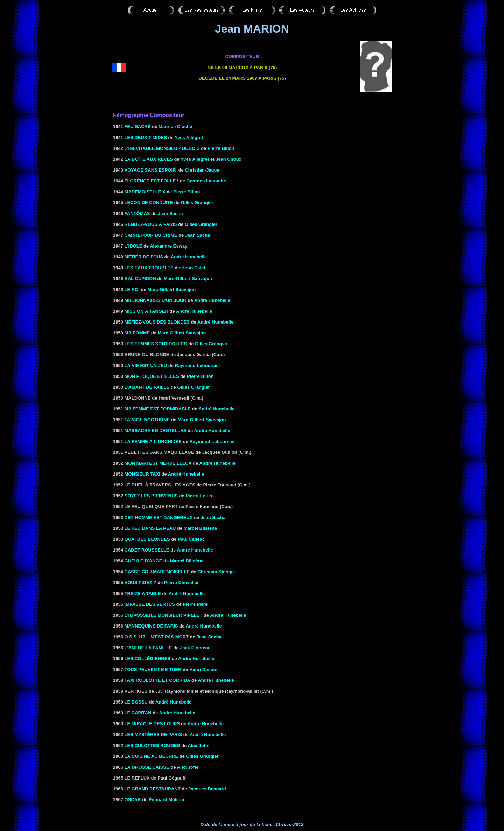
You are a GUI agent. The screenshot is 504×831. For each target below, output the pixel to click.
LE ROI (132, 289)
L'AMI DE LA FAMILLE (148, 648)
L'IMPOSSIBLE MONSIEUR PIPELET (164, 615)
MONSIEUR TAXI (142, 474)
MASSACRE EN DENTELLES (156, 431)
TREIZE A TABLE (143, 593)
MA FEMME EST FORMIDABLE (158, 409)
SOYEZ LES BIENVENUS (151, 496)
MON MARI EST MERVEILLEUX (158, 463)
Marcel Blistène (200, 528)
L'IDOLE (134, 246)
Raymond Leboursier (198, 365)
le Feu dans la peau (150, 528)
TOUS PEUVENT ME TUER (153, 669)
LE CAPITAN (138, 713)
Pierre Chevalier (181, 583)
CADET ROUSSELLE (147, 550)
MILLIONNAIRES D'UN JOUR (156, 300)
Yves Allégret (189, 137)
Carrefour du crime (151, 235)
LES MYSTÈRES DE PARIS (153, 735)
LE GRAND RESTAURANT (153, 789)
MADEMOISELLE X (145, 192)
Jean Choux (229, 159)
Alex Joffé (198, 745)
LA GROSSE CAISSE (147, 767)
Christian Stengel (216, 572)
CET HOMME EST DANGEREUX (159, 517)
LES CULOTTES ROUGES (152, 745)
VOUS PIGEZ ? (141, 583)
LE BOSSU (136, 702)
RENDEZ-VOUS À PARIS (151, 224)
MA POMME (137, 333)
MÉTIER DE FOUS (144, 257)
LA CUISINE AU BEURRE (152, 756)
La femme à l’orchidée (153, 441)
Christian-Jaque (202, 170)
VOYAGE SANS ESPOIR (150, 170)
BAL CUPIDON (140, 279)
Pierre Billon (221, 148)
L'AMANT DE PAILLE (147, 387)
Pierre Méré (195, 604)
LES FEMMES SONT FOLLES (156, 344)
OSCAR (133, 800)
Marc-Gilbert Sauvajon (188, 279)
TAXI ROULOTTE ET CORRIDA (157, 680)
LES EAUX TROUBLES (149, 268)
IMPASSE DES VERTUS (150, 604)
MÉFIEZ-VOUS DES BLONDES (157, 322)
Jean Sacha (170, 213)
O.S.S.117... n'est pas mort (157, 637)
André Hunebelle (189, 257)
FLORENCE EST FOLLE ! (152, 181)
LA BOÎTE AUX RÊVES (149, 159)
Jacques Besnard (207, 789)
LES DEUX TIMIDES (146, 137)
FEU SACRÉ (138, 127)
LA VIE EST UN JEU (146, 365)
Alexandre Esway (169, 246)
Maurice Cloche (175, 127)
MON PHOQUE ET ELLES (152, 376)
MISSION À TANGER (146, 311)
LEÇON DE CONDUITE (149, 203)
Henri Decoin (203, 669)
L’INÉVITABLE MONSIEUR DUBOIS (162, 148)
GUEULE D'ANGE (143, 561)
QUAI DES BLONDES (147, 539)
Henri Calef (193, 268)
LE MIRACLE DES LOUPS (152, 724)
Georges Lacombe (206, 181)
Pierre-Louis (199, 496)
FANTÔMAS (137, 213)
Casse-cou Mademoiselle (157, 572)
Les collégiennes (148, 659)
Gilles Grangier (211, 344)
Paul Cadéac (191, 539)
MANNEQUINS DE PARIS (151, 626)
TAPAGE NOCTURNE (147, 420)
